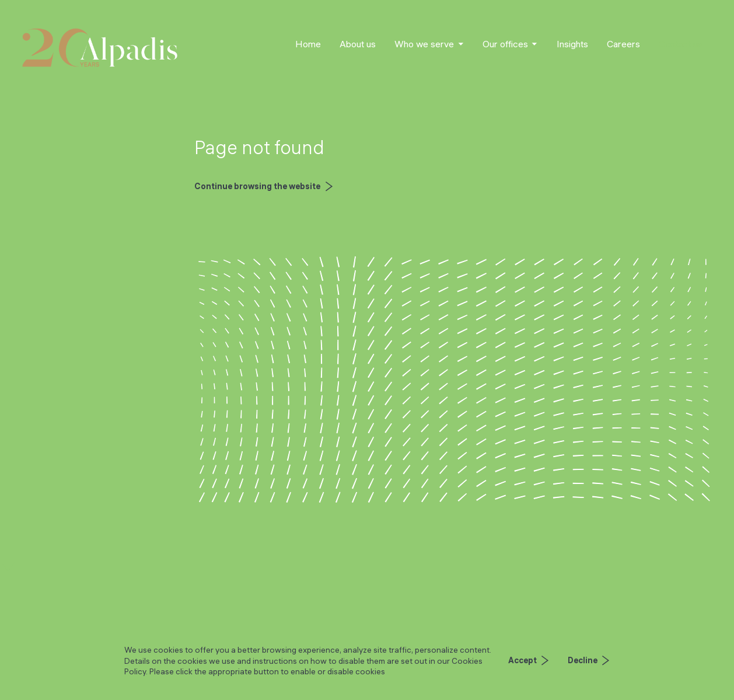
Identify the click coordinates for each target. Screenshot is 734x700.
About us (358, 44)
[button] (429, 44)
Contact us (681, 44)
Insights (572, 44)
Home (308, 44)
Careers (623, 44)
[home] (100, 48)
